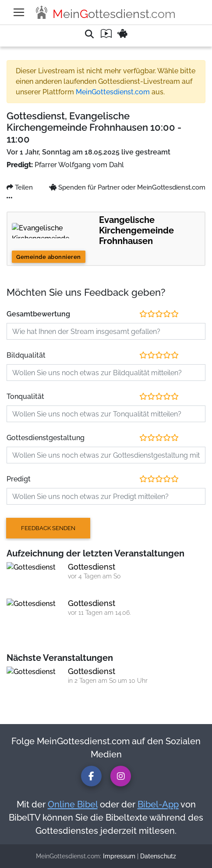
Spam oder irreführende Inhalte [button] (58, 4)
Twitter (42, 344)
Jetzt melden (24, 77)
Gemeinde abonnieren (36, 414)
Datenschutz (124, 860)
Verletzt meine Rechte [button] (45, 13)
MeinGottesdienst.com (35, 224)
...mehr (13, 328)
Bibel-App (143, 821)
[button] (106, 39)
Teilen (12, 336)
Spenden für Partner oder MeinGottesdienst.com (71, 352)
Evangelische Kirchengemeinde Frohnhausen (67, 360)
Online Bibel (60, 821)
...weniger (39, 328)
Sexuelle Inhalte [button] (37, 22)
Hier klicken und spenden (39, 200)
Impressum (87, 860)
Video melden (23, 368)
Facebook (17, 344)
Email (63, 344)
